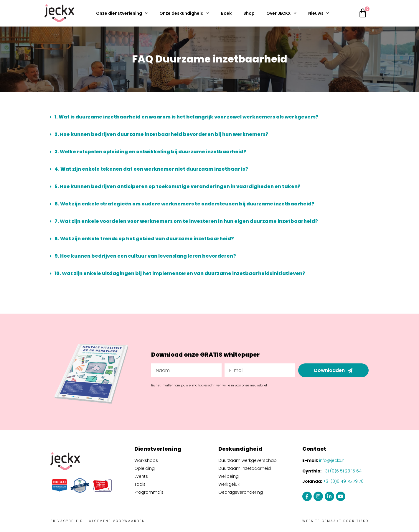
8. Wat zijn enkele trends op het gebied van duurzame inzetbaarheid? (144, 239)
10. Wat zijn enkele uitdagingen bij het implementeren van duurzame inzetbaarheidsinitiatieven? (180, 273)
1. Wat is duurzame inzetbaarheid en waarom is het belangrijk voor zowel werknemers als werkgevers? (187, 117)
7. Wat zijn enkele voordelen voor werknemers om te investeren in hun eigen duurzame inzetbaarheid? (186, 221)
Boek (226, 13)
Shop (249, 13)
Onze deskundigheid (184, 13)
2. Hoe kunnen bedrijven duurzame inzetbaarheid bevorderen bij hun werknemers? (161, 134)
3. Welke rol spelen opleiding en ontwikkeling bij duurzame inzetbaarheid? (150, 152)
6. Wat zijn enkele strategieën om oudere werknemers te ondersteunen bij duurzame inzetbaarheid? (184, 204)
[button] (209, 117)
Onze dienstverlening (122, 13)
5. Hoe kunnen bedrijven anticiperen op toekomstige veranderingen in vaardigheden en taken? (178, 186)
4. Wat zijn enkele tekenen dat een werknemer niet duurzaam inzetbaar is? (151, 169)
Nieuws (319, 13)
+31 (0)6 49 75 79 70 (343, 481)
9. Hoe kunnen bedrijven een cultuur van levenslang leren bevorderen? (145, 256)
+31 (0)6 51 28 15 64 (342, 471)
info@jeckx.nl (332, 460)
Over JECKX (281, 13)
